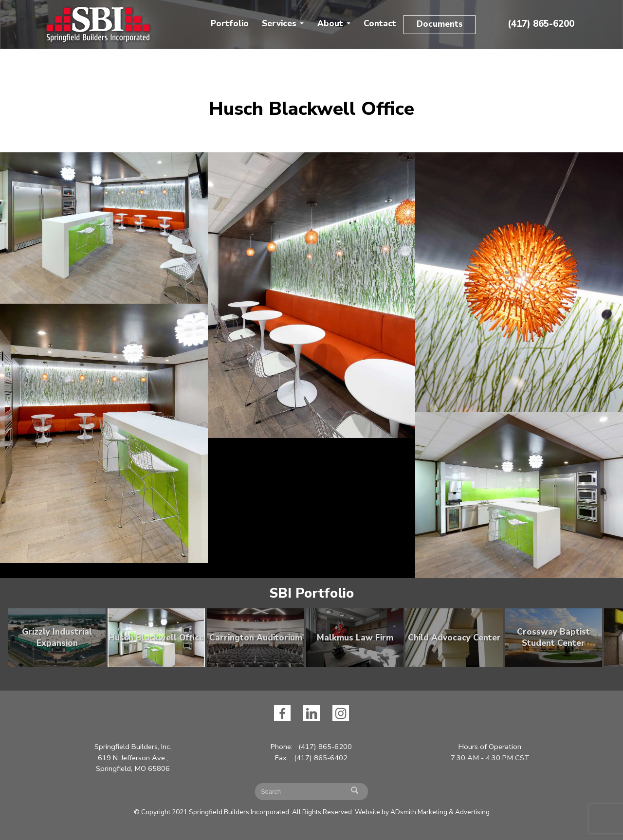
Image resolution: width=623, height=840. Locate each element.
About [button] (334, 24)
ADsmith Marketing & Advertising (440, 812)
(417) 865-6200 (541, 24)
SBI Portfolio (311, 593)
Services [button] (283, 24)
